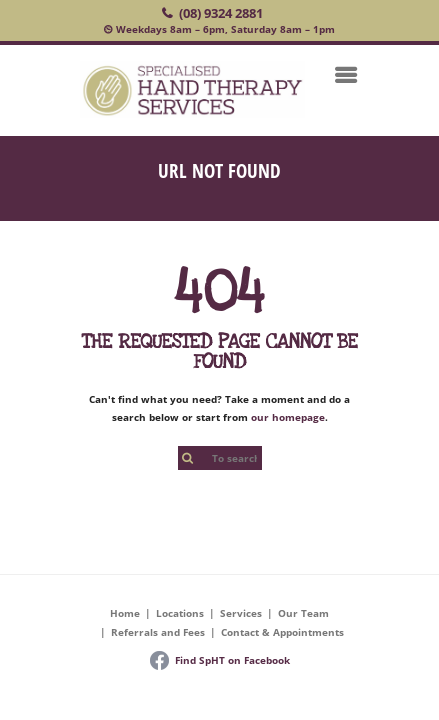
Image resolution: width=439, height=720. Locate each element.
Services (241, 613)
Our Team (303, 613)
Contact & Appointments (282, 632)
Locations (180, 613)
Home (125, 613)
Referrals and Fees (158, 632)
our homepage (288, 417)
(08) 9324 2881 (221, 13)
